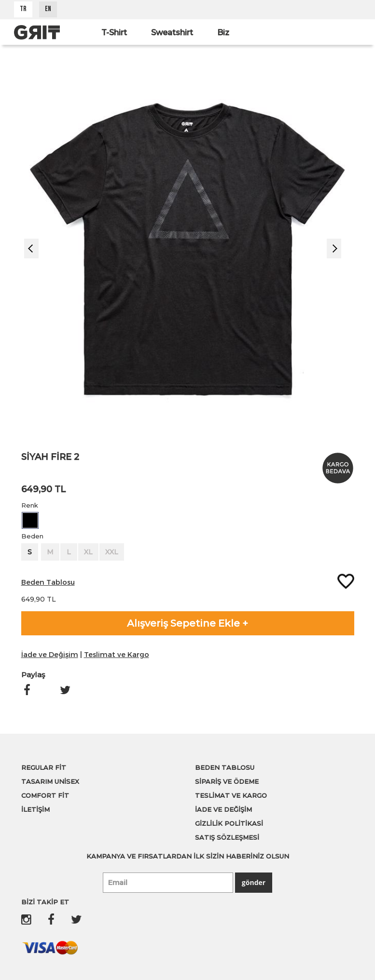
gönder (254, 882)
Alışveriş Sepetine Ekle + (187, 623)
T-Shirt (114, 33)
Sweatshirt (172, 33)
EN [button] (48, 9)
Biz (223, 33)
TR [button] (23, 9)
